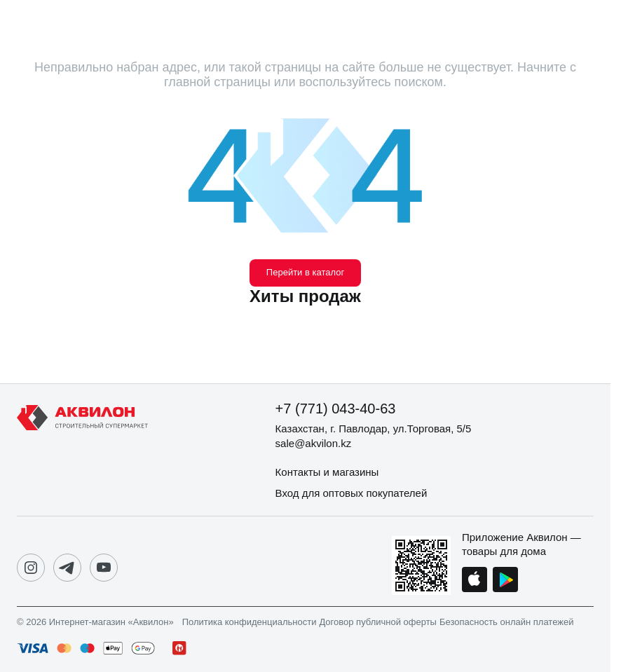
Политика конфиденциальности (250, 622)
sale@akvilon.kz (314, 443)
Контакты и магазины (327, 472)
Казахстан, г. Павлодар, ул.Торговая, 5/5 (374, 428)
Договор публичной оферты (378, 622)
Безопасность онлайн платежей (506, 622)
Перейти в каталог (305, 272)
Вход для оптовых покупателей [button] (352, 493)
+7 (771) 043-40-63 (336, 409)
